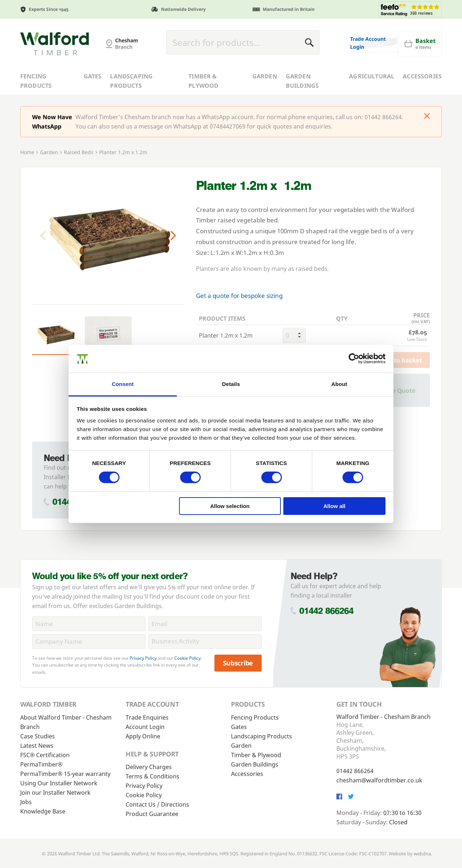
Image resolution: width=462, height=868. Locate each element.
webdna (422, 854)
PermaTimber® (41, 764)
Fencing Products (36, 81)
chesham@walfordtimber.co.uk (379, 780)
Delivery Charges (149, 767)
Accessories (422, 76)
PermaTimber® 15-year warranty (65, 774)
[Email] (205, 624)
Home (27, 152)
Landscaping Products (131, 81)
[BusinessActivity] (205, 641)
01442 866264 (326, 611)
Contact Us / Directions (157, 804)
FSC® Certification (45, 755)
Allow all (334, 506)
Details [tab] (231, 384)
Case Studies (38, 736)
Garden (265, 76)
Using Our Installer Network (59, 783)
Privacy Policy (143, 658)
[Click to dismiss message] (427, 117)
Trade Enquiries (147, 717)
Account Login (145, 727)
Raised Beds (79, 152)
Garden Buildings (302, 81)
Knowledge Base (43, 811)
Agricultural (372, 76)
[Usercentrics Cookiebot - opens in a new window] (354, 359)
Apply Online (143, 736)
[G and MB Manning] (55, 44)
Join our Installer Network (55, 793)
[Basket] (420, 44)
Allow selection (230, 506)
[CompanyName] (89, 641)
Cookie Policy (188, 658)
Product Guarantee (152, 814)
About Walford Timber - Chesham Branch (66, 722)
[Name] (89, 624)
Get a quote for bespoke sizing (239, 296)
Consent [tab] (123, 384)
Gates (93, 76)
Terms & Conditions (152, 776)
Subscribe (238, 663)
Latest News (37, 746)
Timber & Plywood (203, 81)
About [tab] (339, 384)
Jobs (26, 802)
